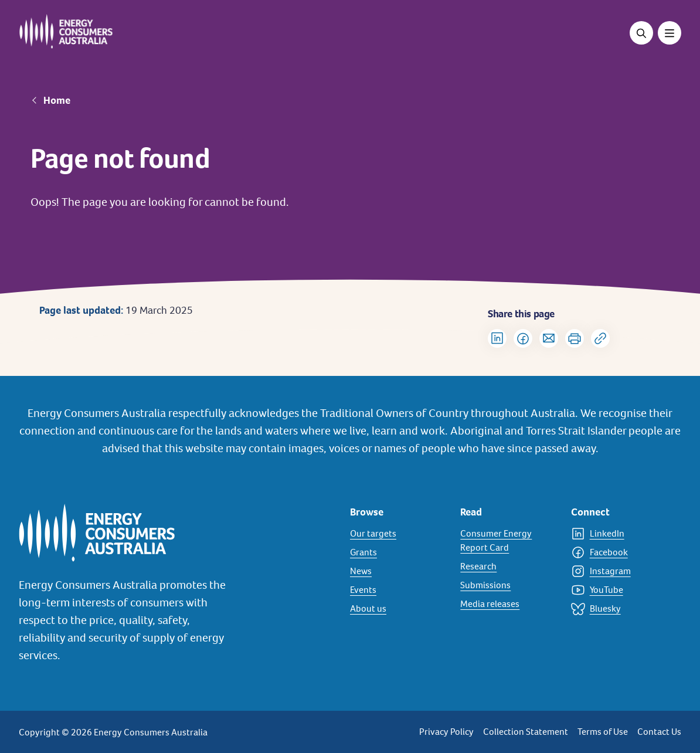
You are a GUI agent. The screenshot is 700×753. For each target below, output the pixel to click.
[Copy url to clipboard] (600, 338)
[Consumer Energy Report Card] (508, 541)
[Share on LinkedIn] (497, 338)
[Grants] (398, 552)
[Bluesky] (619, 609)
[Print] (575, 338)
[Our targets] (398, 534)
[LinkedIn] (619, 534)
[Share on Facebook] (523, 338)
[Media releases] (508, 604)
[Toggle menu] (670, 33)
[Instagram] (619, 571)
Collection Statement (526, 732)
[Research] (508, 567)
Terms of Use (603, 732)
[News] (398, 571)
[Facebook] (619, 552)
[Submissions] (508, 585)
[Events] (398, 590)
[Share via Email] (549, 338)
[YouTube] (619, 590)
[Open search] (641, 33)
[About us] (398, 609)
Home (57, 100)
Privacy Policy (446, 732)
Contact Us (659, 732)
